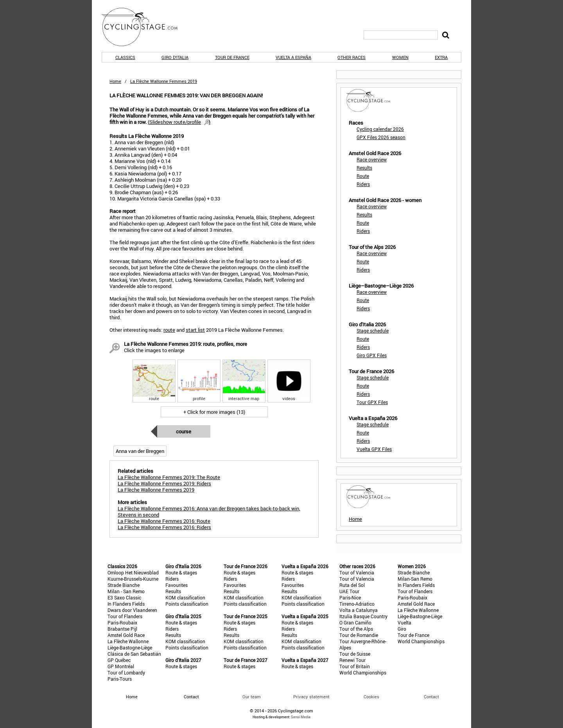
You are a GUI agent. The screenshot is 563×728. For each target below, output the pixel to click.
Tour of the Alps (356, 629)
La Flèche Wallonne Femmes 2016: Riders (164, 527)
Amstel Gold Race (126, 635)
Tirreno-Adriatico (357, 604)
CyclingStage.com (145, 27)
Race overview (372, 159)
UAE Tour (349, 591)
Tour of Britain (355, 666)
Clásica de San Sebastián (134, 654)
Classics (125, 57)
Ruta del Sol (352, 585)
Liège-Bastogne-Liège (130, 648)
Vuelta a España (293, 57)
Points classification (187, 604)
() (179, 122)
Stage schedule (373, 331)
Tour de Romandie (359, 635)
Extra (441, 57)
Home (115, 81)
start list (195, 330)
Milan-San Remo (415, 579)
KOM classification (185, 597)
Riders (363, 184)
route (169, 330)
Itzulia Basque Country (363, 616)
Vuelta (404, 622)
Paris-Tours (120, 679)
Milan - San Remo (126, 591)
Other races (351, 57)
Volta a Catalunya (359, 610)
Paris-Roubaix (122, 622)
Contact (431, 697)
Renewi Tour (352, 660)
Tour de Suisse (355, 654)
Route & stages (181, 572)
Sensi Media (301, 717)
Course (184, 431)
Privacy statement (311, 697)
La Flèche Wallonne (128, 641)
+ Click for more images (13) (214, 412)
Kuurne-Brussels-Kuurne (133, 579)
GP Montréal (121, 666)
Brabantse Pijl (122, 629)
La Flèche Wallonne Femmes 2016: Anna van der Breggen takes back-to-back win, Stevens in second (209, 512)
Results (364, 168)
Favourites (177, 585)
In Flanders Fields (126, 604)
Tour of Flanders (125, 616)
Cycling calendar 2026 (380, 129)
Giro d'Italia (175, 57)
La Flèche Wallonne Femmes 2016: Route (164, 521)
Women (400, 57)
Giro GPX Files (372, 355)
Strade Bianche (124, 585)
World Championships (363, 673)
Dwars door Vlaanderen (132, 610)
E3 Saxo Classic (124, 597)
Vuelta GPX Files (374, 449)
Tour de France (232, 57)
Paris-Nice (350, 597)
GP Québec (119, 660)
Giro (402, 629)
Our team (252, 697)
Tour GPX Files (372, 402)
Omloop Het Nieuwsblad (133, 572)
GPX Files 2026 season (381, 137)
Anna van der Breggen (140, 451)
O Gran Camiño (355, 622)
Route (363, 176)
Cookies (371, 697)
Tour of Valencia (357, 572)
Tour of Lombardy (126, 673)
